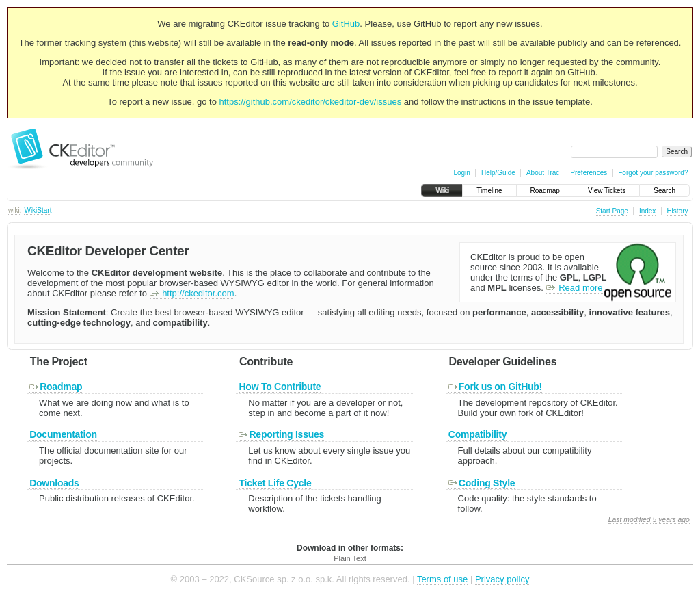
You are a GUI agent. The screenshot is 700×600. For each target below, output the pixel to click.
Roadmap (545, 191)
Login (461, 173)
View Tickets (607, 191)
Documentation (63, 434)
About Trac (543, 173)
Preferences (589, 173)
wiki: (15, 210)
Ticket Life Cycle (275, 483)
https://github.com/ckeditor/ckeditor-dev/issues (311, 102)
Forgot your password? (653, 173)
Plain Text (350, 558)
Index (647, 211)
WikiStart (38, 210)
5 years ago (671, 520)
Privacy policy (502, 579)
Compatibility (477, 434)
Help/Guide (498, 173)
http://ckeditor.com (192, 293)
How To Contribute (280, 387)
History (677, 211)
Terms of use (442, 579)
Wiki (442, 191)
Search (664, 191)
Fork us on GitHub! (495, 387)
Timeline (489, 191)
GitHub (346, 24)
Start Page (612, 211)
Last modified (630, 520)
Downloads (54, 483)
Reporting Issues (281, 434)
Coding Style (482, 483)
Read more (575, 288)
